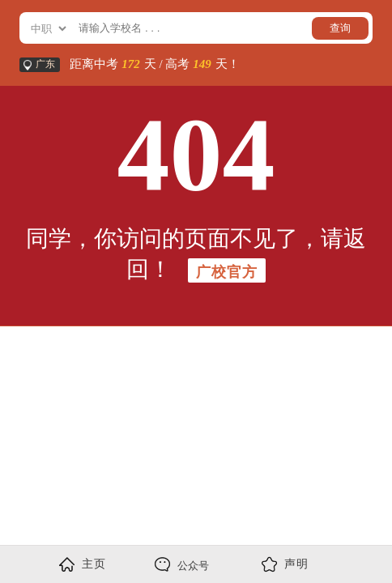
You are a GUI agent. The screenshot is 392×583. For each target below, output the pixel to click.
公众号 (182, 564)
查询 (340, 28)
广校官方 (227, 272)
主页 (83, 564)
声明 (285, 564)
